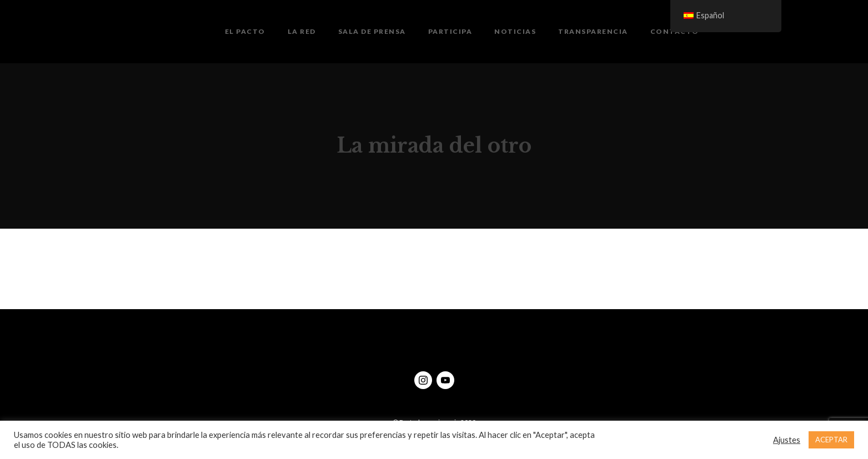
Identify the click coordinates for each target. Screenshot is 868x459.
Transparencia (593, 31)
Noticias (515, 31)
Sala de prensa (372, 31)
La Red (302, 31)
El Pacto (245, 31)
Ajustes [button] (787, 440)
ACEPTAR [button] (831, 440)
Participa (450, 31)
